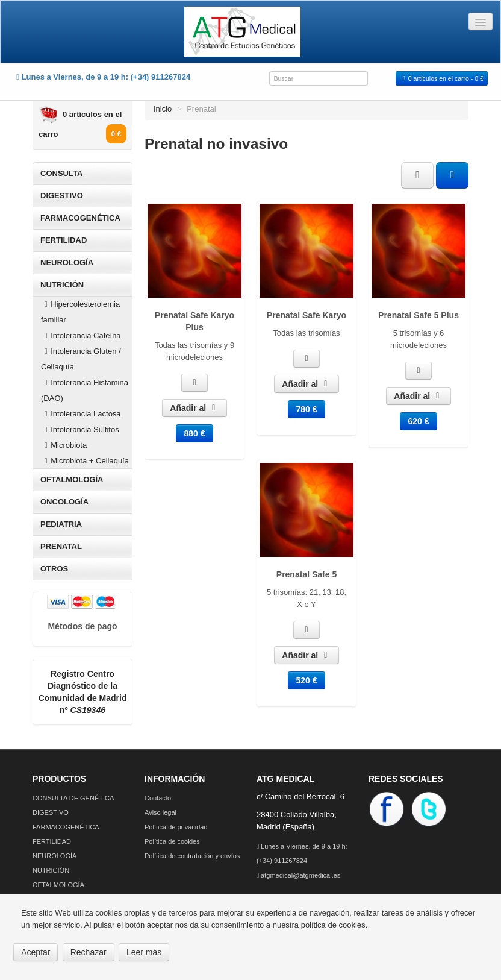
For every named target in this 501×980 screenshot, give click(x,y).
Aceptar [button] (36, 952)
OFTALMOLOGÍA (72, 479)
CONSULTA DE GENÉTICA (73, 798)
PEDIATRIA (61, 524)
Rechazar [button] (89, 952)
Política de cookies (172, 841)
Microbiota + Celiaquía (85, 461)
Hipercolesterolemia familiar (80, 312)
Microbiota (64, 445)
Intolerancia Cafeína (81, 335)
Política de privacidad (176, 827)
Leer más (144, 952)
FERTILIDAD (64, 240)
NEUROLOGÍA (67, 262)
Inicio (163, 109)
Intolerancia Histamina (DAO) (85, 390)
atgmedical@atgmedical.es (298, 875)
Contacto (158, 798)
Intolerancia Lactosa (81, 414)
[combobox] (319, 78)
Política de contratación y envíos (192, 856)
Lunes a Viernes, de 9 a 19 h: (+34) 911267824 (302, 853)
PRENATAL (61, 546)
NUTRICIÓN (62, 285)
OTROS (54, 569)
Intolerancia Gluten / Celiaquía (81, 359)
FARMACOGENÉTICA (80, 218)
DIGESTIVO (62, 196)
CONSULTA (61, 173)
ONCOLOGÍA (64, 502)
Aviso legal (160, 812)
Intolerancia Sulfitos (80, 429)
